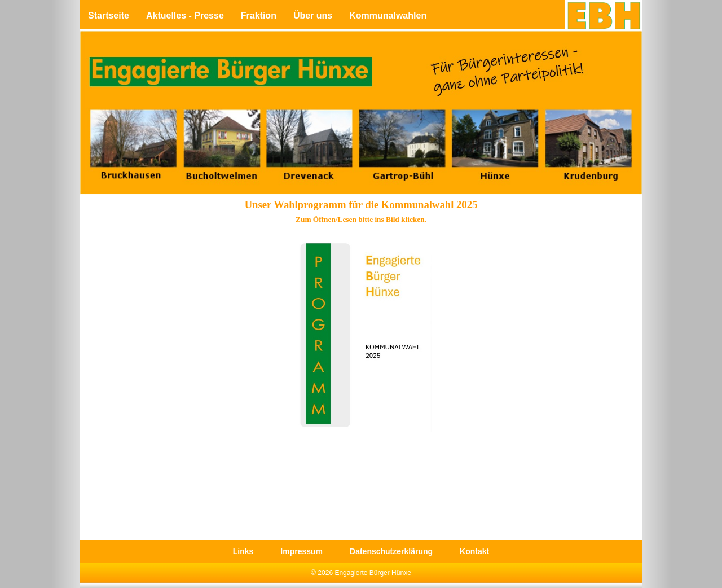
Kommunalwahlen (388, 16)
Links (243, 551)
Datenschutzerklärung (391, 551)
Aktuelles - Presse (185, 16)
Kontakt (474, 551)
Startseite (109, 16)
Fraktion (259, 16)
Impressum (301, 551)
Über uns (313, 16)
